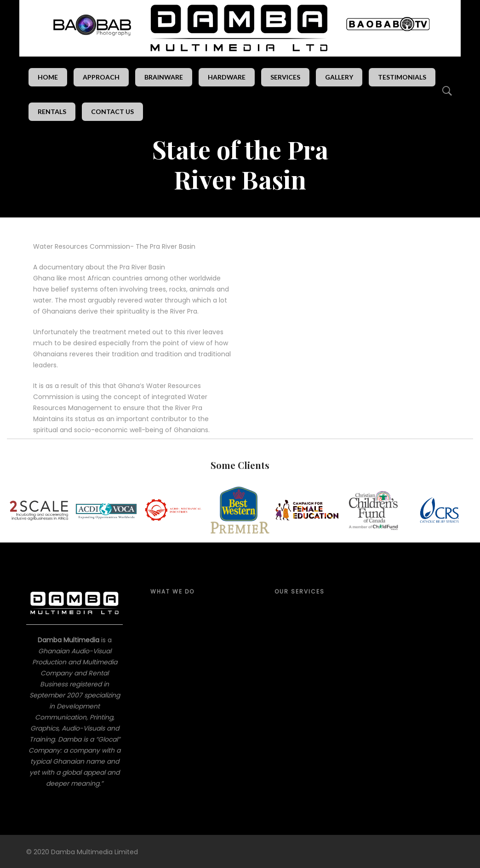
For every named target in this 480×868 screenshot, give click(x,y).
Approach (101, 77)
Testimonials (402, 77)
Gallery (339, 77)
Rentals (52, 111)
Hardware (227, 77)
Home (48, 77)
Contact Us (112, 111)
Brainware (164, 77)
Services (285, 77)
